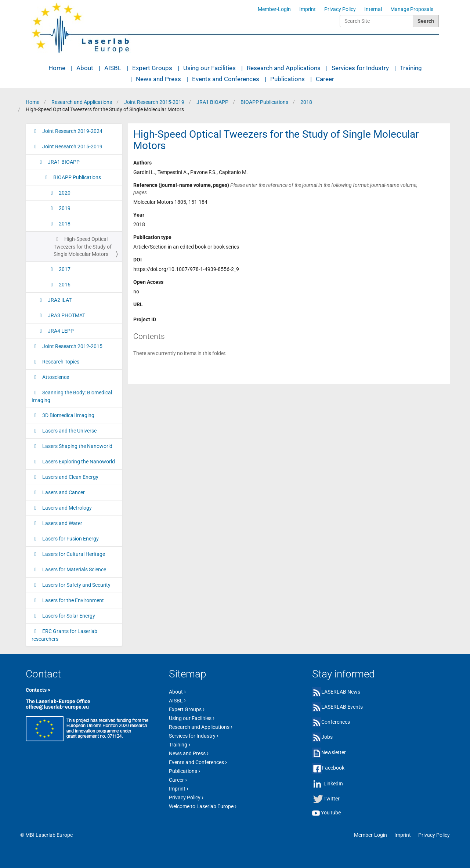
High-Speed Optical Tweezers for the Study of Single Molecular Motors (83, 247)
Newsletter (334, 752)
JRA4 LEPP (60, 331)
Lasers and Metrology (66, 508)
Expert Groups (152, 68)
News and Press (158, 79)
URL (138, 304)
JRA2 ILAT (59, 300)
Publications (288, 79)
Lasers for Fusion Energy (70, 539)
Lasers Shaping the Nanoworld (77, 446)
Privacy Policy (340, 9)
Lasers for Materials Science (74, 569)
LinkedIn (333, 784)
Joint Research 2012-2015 (72, 346)
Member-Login (274, 9)
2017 (64, 269)
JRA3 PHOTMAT (66, 315)
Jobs (327, 737)
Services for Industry (360, 68)
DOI (138, 260)
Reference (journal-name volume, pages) (275, 189)
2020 (64, 193)
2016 (64, 285)
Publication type (152, 237)
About (85, 68)
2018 (306, 102)
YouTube (331, 813)
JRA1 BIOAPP (212, 102)
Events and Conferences (226, 79)
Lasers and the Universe (69, 431)
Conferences (336, 722)
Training (411, 68)
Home (57, 68)
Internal (373, 9)
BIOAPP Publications (264, 102)
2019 (64, 208)
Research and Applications (284, 68)
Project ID (145, 319)
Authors (142, 163)
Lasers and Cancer (63, 492)
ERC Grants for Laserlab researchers (64, 635)
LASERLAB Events (342, 707)
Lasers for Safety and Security (76, 585)
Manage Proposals (412, 9)
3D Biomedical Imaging (68, 415)
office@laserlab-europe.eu (57, 707)
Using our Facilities (209, 68)
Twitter (332, 799)
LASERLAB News (341, 692)
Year (139, 215)
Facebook (333, 768)
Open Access (148, 282)
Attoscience (55, 377)
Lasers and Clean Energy (70, 477)
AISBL (113, 68)
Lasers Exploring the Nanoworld (78, 462)
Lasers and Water (62, 523)
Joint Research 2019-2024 (72, 131)
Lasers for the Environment (73, 600)
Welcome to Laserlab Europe (203, 806)
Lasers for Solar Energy (68, 616)
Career (325, 79)
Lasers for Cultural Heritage (73, 554)
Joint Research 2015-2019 (154, 102)
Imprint (308, 9)
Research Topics (60, 362)
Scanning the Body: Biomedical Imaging (72, 396)
